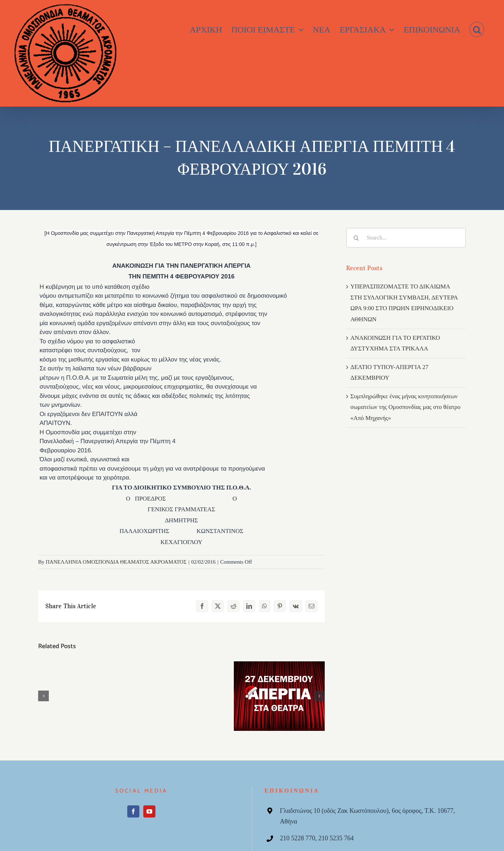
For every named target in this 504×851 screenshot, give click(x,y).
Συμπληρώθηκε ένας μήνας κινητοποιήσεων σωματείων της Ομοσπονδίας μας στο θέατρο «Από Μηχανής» (405, 407)
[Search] (356, 238)
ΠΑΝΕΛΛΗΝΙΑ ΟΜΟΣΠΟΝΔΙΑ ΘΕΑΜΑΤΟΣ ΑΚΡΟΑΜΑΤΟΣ (116, 562)
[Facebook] (133, 811)
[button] (477, 29)
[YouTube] (149, 811)
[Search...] (406, 238)
